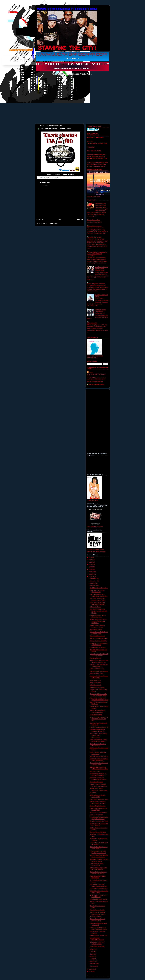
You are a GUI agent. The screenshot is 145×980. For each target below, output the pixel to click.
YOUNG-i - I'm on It (96, 685)
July (92, 952)
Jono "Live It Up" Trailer (97, 674)
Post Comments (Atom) (51, 224)
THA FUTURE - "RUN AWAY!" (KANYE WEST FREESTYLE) (99, 736)
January (93, 966)
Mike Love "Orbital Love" (97, 669)
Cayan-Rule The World (97, 782)
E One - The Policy (95, 607)
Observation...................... (94, 226)
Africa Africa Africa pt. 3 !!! (97, 636)
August (93, 949)
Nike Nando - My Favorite (97, 687)
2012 (91, 572)
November (94, 581)
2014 (91, 567)
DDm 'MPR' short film (96, 715)
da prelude (93, 793)
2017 (91, 560)
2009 (91, 969)
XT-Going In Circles (96, 917)
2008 (91, 972)
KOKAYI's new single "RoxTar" (99, 899)
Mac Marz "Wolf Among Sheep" (99, 638)
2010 (91, 577)
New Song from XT (96, 658)
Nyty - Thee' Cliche (95, 683)
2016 (91, 562)
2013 (91, 569)
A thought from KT (92, 323)
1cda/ (60, 174)
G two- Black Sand (95, 680)
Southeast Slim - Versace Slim (99, 936)
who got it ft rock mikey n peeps (99, 671)
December (94, 579)
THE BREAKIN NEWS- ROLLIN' (99, 756)
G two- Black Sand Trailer (97, 946)
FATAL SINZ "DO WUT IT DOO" (99, 799)
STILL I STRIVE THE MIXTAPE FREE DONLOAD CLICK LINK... (99, 719)
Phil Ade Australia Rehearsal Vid (99, 727)
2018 (91, 557)
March (92, 961)
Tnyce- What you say (96, 630)
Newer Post (40, 220)
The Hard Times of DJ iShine (98, 832)
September (94, 586)
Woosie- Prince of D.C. (93, 220)
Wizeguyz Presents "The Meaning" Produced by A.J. (101, 312)
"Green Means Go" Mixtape (98, 647)
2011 (91, 574)
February (93, 964)
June (92, 954)
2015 (91, 565)
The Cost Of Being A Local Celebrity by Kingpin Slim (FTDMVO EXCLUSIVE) (97, 254)
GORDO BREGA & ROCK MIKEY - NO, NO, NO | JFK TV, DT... (99, 611)
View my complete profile (96, 384)
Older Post (80, 220)
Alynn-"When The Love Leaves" (99, 889)
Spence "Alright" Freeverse (98, 806)
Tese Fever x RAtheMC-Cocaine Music (55, 129)
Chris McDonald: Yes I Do (97, 910)
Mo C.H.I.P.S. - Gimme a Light (99, 812)
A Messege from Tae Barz (94, 237)
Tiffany (91, 372)
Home (60, 220)
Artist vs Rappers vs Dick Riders (96, 284)
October (93, 583)
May (92, 957)
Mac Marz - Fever (95, 771)
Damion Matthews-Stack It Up (99, 641)
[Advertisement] (60, 204)
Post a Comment (43, 185)
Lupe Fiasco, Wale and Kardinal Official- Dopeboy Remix (102, 269)
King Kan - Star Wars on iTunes (99, 821)
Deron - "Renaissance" (97, 815)
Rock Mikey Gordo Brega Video (99, 588)
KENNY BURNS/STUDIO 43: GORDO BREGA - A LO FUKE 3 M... (98, 621)
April (92, 959)
